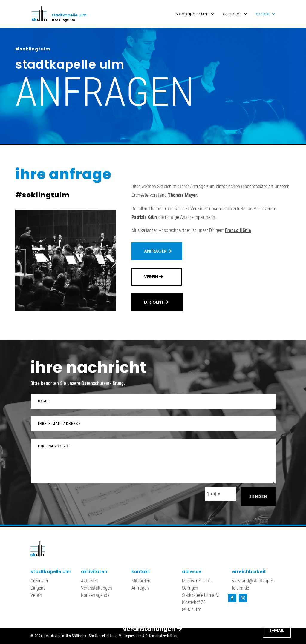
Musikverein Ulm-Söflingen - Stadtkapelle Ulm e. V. (84, 636)
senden (258, 497)
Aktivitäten (232, 14)
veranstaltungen (149, 128)
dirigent (154, 302)
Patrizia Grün (144, 217)
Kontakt (263, 14)
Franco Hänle (238, 230)
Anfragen (155, 251)
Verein (151, 277)
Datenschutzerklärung (103, 383)
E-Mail (277, 130)
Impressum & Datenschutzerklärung (151, 636)
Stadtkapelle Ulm (192, 14)
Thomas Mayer (182, 195)
